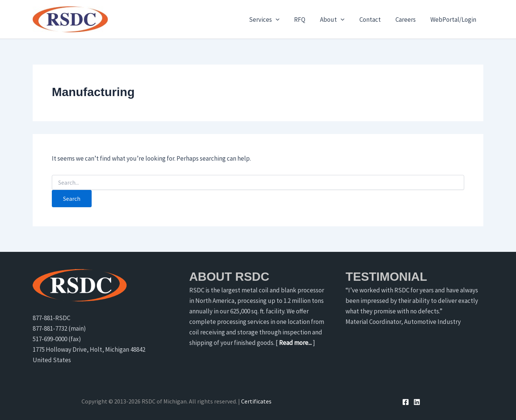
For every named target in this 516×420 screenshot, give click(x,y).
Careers (408, 20)
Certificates (256, 401)
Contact (375, 20)
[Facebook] (406, 402)
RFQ (308, 20)
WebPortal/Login (454, 20)
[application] (286, 20)
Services (275, 20)
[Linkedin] (417, 402)
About (339, 20)
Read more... (295, 343)
